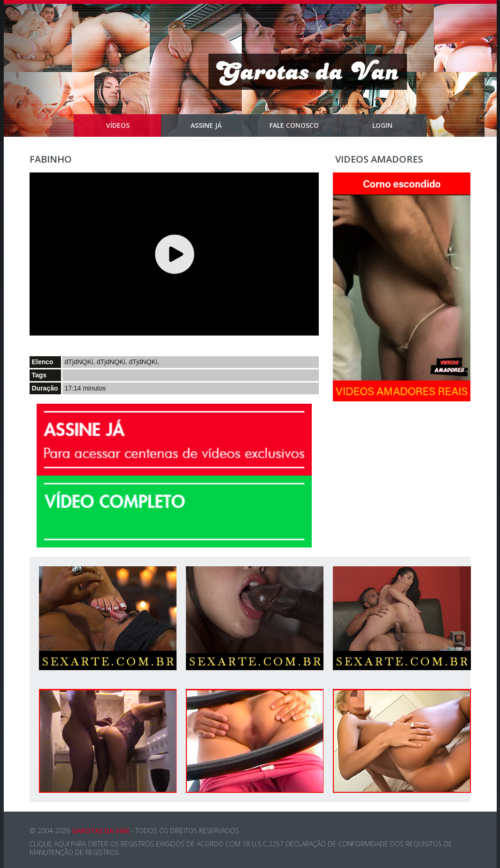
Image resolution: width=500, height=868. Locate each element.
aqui (62, 844)
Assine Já (220, 125)
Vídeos (134, 125)
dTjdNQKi (79, 362)
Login (400, 125)
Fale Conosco (304, 125)
